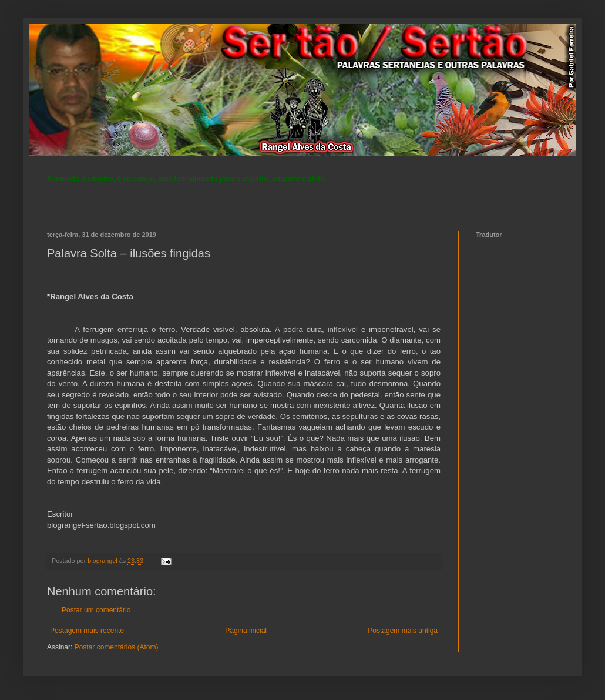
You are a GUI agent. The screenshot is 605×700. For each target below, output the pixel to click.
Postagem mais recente (87, 631)
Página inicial (246, 631)
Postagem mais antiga (403, 631)
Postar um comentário (96, 610)
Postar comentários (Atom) (117, 647)
